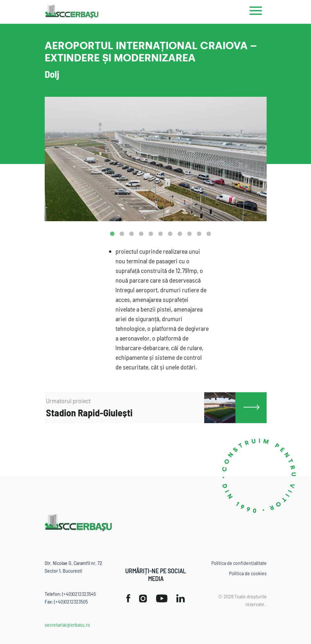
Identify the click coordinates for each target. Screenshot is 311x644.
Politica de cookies (248, 573)
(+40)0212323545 (79, 594)
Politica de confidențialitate (239, 563)
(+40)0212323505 (71, 601)
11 (209, 234)
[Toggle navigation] (256, 12)
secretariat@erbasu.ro (67, 625)
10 (199, 234)
